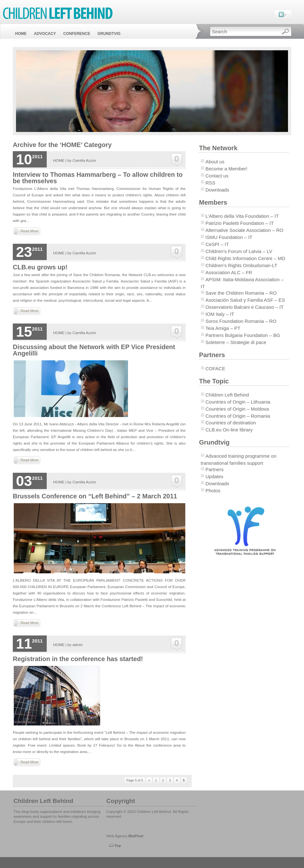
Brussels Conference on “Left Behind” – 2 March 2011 (95, 496)
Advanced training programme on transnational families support (239, 459)
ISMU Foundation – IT (229, 237)
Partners (215, 469)
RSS (210, 183)
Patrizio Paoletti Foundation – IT (240, 223)
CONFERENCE (77, 34)
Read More (29, 231)
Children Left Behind (227, 395)
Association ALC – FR (229, 272)
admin (78, 645)
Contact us (217, 176)
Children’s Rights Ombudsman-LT (241, 265)
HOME (21, 34)
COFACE (215, 368)
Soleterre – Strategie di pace (236, 342)
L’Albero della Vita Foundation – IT (242, 216)
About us (215, 162)
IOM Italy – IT (220, 314)
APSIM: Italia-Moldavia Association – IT (242, 283)
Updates (214, 476)
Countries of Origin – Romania (238, 416)
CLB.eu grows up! (40, 267)
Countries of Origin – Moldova (237, 409)
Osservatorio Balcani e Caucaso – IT (244, 307)
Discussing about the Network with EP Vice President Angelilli (94, 350)
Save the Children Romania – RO (241, 293)
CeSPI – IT (217, 244)
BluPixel (136, 836)
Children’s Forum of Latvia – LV (239, 251)
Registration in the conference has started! (78, 659)
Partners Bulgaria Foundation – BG (243, 335)
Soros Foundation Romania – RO (241, 321)
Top (118, 845)
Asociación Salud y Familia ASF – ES (245, 300)
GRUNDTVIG (109, 34)
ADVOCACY (45, 34)
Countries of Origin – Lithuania (238, 402)
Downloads (217, 190)
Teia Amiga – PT (223, 328)
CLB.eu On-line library (229, 430)
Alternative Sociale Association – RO (244, 230)
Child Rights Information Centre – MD (245, 258)
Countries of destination (231, 423)
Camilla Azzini (84, 160)
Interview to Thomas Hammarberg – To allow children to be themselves (98, 178)
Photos (213, 491)
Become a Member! (226, 169)
